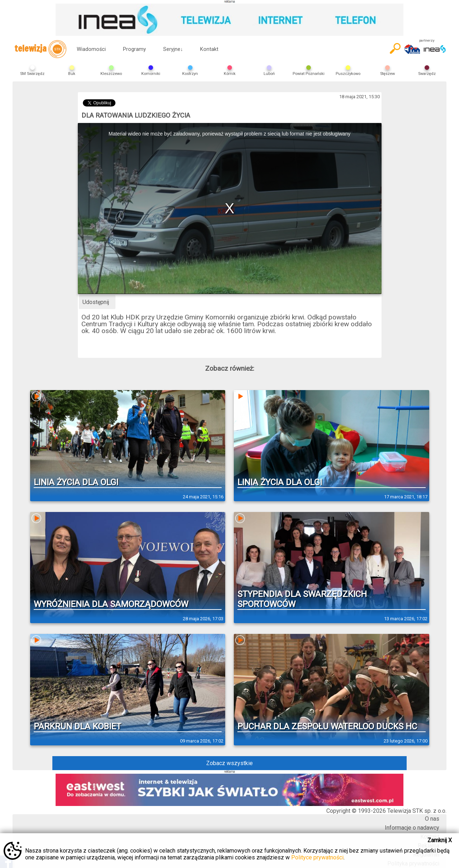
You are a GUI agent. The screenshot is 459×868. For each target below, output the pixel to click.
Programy (134, 49)
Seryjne (173, 49)
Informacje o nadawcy (412, 828)
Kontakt (209, 49)
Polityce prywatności (317, 857)
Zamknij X (440, 840)
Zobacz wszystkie (229, 763)
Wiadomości (91, 49)
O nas (432, 819)
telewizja (40, 49)
